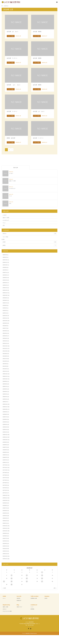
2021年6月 (5, 361)
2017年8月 (5, 475)
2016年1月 (5, 523)
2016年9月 (5, 503)
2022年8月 (5, 326)
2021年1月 (5, 371)
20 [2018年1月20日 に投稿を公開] (42, 578)
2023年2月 (5, 311)
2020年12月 (5, 374)
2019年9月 (5, 412)
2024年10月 (5, 265)
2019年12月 (5, 404)
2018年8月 (5, 445)
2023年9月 (5, 298)
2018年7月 (5, 447)
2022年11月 (5, 318)
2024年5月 (5, 278)
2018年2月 (5, 460)
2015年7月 (5, 538)
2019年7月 (5, 417)
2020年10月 (5, 379)
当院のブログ (19, 607)
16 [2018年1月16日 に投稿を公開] (12, 578)
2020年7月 (5, 387)
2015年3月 (5, 549)
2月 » (55, 588)
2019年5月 (5, 422)
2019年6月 (5, 419)
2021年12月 (5, 346)
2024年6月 (5, 275)
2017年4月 (5, 485)
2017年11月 (5, 468)
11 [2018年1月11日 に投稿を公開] (27, 575)
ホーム (4, 598)
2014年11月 (5, 559)
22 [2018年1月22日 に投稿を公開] (4, 581)
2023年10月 (5, 295)
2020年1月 (5, 402)
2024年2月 (5, 285)
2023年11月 (5, 293)
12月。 (4, 225)
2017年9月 (5, 473)
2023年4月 (5, 308)
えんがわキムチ (6, 220)
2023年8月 (5, 300)
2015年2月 (5, 551)
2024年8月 (5, 270)
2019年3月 (5, 427)
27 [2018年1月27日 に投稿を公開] (42, 581)
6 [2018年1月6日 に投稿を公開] (42, 572)
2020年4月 (5, 394)
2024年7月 (5, 273)
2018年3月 (5, 457)
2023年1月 (5, 313)
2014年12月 (5, 556)
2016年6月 (5, 511)
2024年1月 (5, 288)
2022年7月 (5, 328)
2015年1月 (5, 554)
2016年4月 (5, 516)
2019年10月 (5, 409)
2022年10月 (5, 321)
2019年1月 (5, 432)
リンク (32, 607)
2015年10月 (5, 531)
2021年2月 (5, 369)
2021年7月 (5, 359)
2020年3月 (5, 397)
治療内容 (18, 598)
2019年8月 (5, 414)
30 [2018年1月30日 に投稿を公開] (12, 584)
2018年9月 (5, 442)
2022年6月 (5, 331)
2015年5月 (5, 544)
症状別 (30, 245)
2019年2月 (5, 430)
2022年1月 (5, 343)
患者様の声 (19, 601)
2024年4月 (5, 280)
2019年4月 (5, 424)
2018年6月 (5, 450)
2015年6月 (5, 541)
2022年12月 (5, 316)
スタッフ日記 (5, 237)
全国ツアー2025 (6, 218)
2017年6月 (5, 480)
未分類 (30, 242)
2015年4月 (5, 546)
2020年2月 (5, 399)
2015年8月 (5, 536)
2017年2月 (5, 490)
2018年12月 (5, 435)
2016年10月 (5, 500)
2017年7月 (5, 478)
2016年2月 (5, 521)
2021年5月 (5, 364)
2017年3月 (5, 488)
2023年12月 (5, 290)
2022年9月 (5, 323)
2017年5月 (5, 483)
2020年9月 (5, 381)
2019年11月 (5, 407)
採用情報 (32, 609)
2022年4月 (5, 336)
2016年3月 (5, 518)
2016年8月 (5, 506)
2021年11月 (5, 349)
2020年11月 (5, 376)
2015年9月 (5, 533)
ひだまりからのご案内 (7, 611)
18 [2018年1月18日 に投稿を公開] (27, 578)
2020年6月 (5, 389)
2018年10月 (5, 440)
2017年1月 (5, 493)
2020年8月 (5, 384)
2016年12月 (5, 495)
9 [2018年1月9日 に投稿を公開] (12, 575)
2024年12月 (5, 260)
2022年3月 (5, 338)
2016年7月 (5, 508)
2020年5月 (5, 392)
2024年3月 (5, 283)
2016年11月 (5, 498)
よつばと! (5, 215)
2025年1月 (5, 257)
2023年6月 (5, 305)
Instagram (31, 628)
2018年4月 (5, 455)
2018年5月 (5, 452)
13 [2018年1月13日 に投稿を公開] (42, 575)
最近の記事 (16, 168)
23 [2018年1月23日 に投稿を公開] (12, 581)
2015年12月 (5, 526)
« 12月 (4, 588)
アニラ (4, 223)
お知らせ (30, 234)
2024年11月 (5, 262)
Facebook (28, 628)
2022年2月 (5, 341)
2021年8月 (5, 356)
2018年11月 (5, 437)
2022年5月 (5, 333)
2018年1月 (5, 462)
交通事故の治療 (34, 598)
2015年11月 (5, 528)
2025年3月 (5, 255)
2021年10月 (5, 351)
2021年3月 (5, 366)
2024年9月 (5, 267)
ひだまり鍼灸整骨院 (26, 633)
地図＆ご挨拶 (5, 607)
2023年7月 (5, 303)
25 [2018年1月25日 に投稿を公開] (27, 581)
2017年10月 (5, 470)
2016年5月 (5, 513)
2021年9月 (5, 354)
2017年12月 (5, 465)
